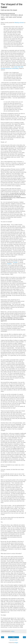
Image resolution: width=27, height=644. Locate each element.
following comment (19, 23)
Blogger (16, 643)
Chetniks (15, 262)
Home (13, 637)
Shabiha (9, 264)
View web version (14, 640)
